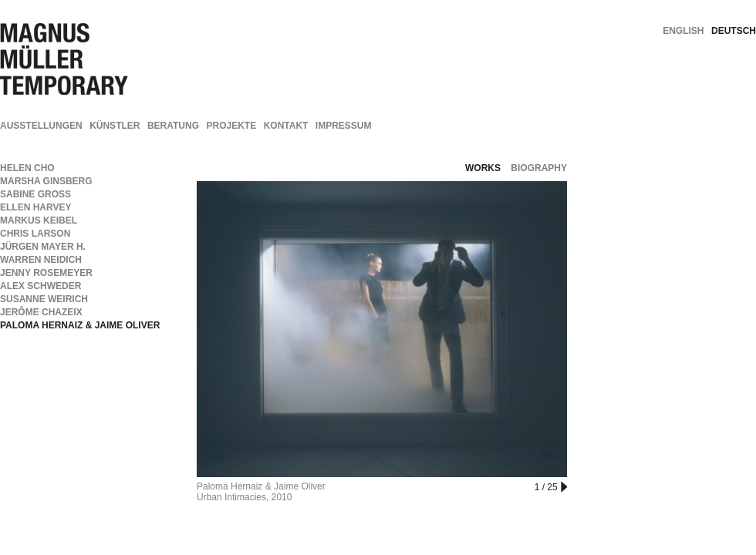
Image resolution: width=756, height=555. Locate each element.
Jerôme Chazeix (41, 312)
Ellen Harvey (35, 207)
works (483, 168)
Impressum (344, 126)
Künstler (115, 126)
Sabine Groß (35, 194)
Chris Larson (35, 234)
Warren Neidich (41, 260)
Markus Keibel (39, 220)
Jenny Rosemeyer (46, 273)
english (683, 31)
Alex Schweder (40, 286)
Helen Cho (27, 168)
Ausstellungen (41, 126)
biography (539, 168)
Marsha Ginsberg (46, 181)
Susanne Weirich (44, 299)
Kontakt (286, 126)
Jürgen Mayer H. (43, 247)
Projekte (231, 126)
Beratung (173, 126)
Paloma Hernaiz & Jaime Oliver (80, 325)
